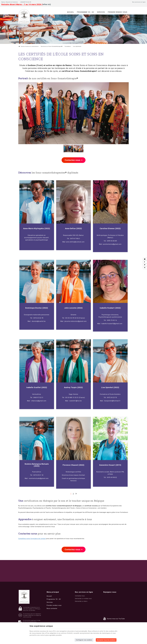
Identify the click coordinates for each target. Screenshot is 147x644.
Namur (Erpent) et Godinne (10, 2)
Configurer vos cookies (84, 640)
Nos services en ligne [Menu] (84, 592)
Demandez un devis (81, 601)
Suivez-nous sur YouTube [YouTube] (116, 619)
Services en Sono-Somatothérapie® (52, 46)
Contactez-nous (74, 160)
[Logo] (24, 16)
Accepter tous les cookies (106, 640)
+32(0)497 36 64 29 (26, 2)
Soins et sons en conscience (29, 46)
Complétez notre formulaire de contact (32, 539)
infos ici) (47, 4)
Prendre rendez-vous (118, 12)
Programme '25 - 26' (86, 12)
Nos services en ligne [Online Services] (139, 2)
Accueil (71, 12)
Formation (68, 46)
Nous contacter (122, 15)
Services (101, 12)
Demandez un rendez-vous (83, 599)
